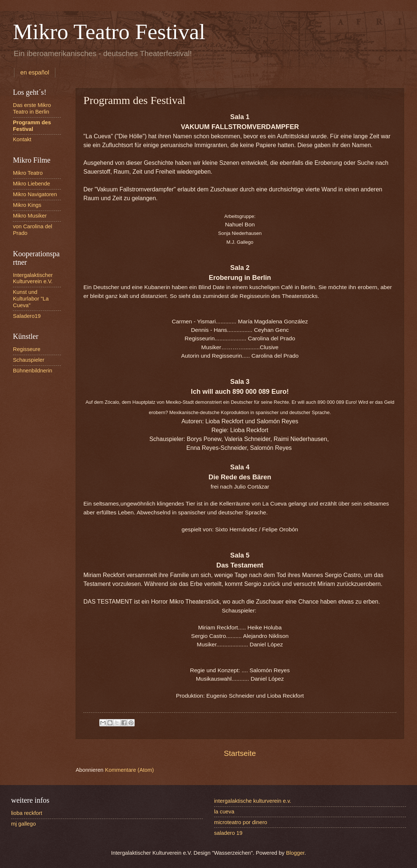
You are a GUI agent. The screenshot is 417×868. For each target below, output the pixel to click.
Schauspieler (29, 360)
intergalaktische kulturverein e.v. (253, 801)
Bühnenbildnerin (32, 371)
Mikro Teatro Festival (109, 32)
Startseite (240, 753)
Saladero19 (27, 316)
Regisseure (27, 349)
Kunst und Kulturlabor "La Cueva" (31, 298)
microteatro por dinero (241, 822)
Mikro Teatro (28, 173)
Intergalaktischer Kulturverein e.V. (33, 278)
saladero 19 (228, 833)
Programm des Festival (32, 126)
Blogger (295, 853)
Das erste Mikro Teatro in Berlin (32, 108)
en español (35, 72)
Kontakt (22, 139)
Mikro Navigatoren (35, 194)
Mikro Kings (27, 205)
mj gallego (23, 824)
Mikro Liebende (32, 184)
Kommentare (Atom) (129, 770)
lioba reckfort (27, 813)
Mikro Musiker (30, 216)
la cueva (224, 812)
